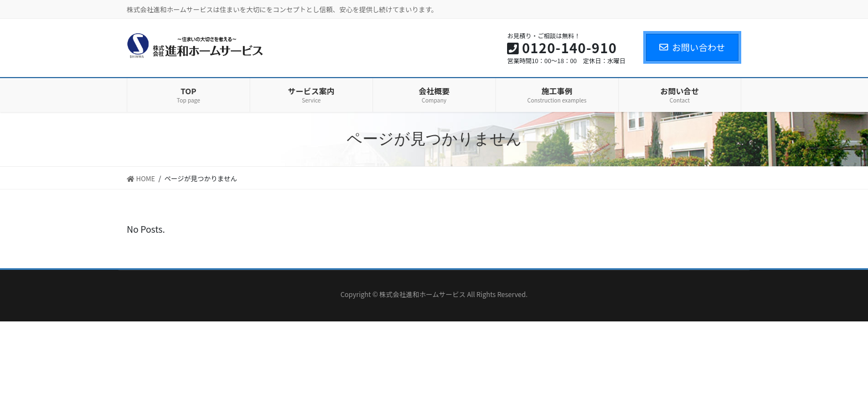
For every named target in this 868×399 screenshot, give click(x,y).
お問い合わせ (692, 47)
